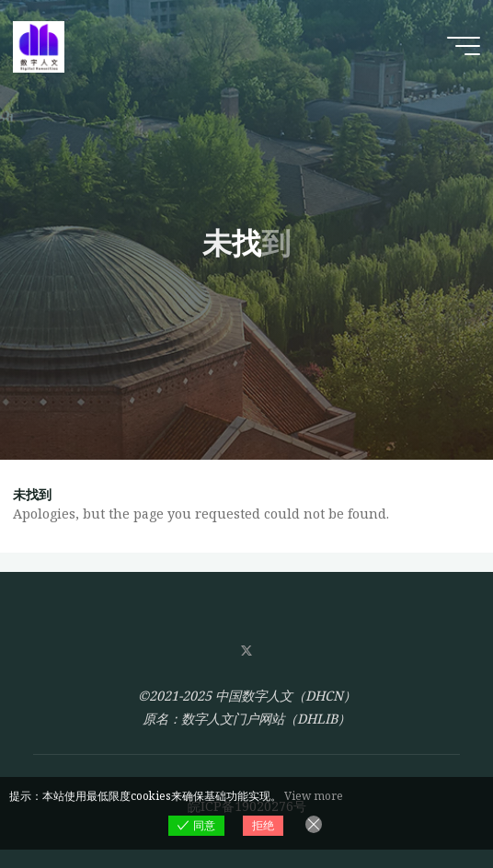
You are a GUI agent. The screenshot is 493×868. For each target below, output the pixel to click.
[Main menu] (464, 46)
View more (314, 796)
